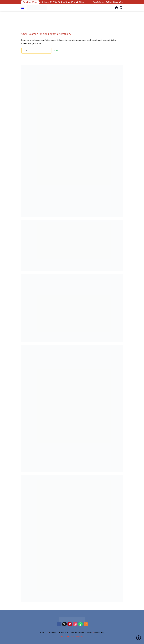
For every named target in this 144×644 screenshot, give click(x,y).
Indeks (43, 633)
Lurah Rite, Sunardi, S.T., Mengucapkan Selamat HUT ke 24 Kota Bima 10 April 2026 (48, 2)
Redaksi (53, 633)
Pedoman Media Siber (81, 633)
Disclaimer (99, 633)
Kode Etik (64, 633)
